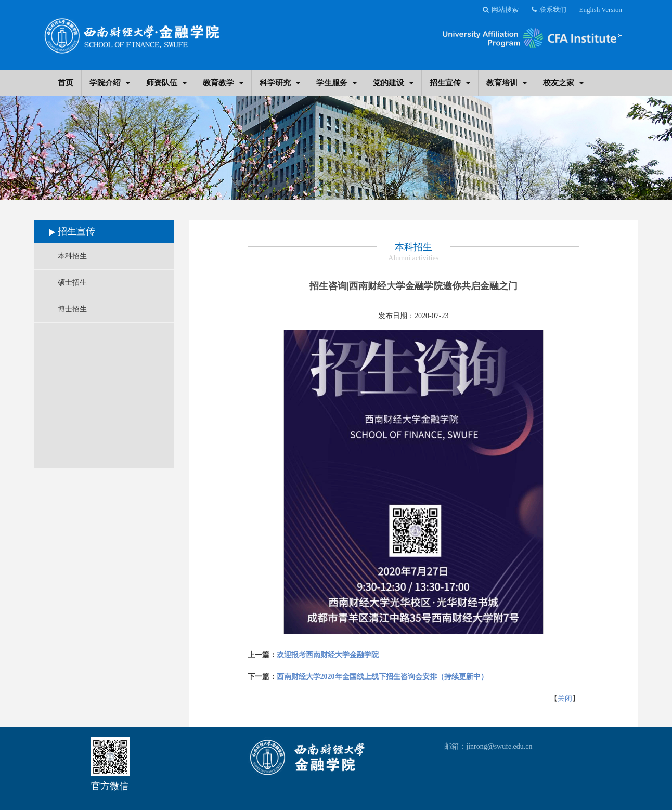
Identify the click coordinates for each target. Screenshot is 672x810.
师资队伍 (166, 82)
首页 (66, 82)
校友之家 (563, 82)
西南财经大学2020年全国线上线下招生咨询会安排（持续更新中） (382, 677)
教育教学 (223, 82)
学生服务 (337, 82)
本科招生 (72, 256)
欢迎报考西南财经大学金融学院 (328, 655)
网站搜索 (501, 10)
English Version (601, 10)
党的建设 (393, 82)
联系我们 (549, 10)
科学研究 (280, 82)
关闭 (565, 698)
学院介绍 (110, 82)
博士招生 (72, 309)
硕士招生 (72, 283)
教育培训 (507, 82)
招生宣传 (450, 82)
